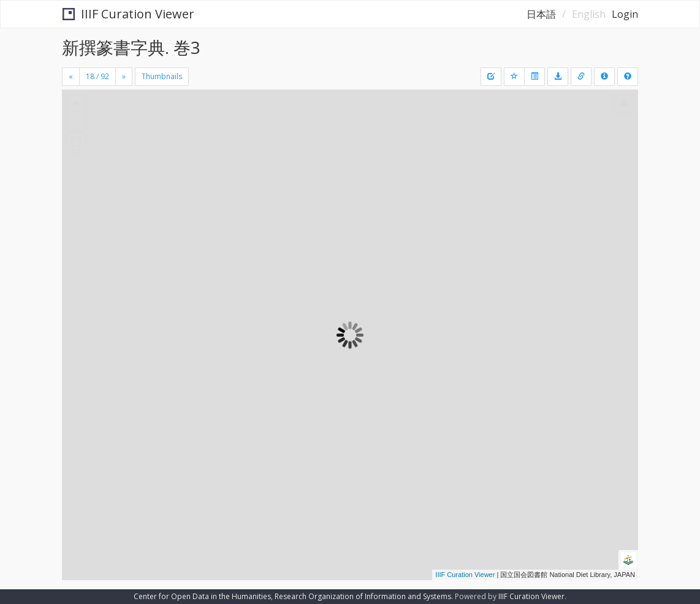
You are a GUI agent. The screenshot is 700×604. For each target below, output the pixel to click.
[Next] (124, 77)
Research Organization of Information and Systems (363, 596)
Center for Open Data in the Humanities (202, 596)
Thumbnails (162, 76)
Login (625, 14)
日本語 (541, 14)
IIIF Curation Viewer (128, 14)
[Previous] (71, 77)
